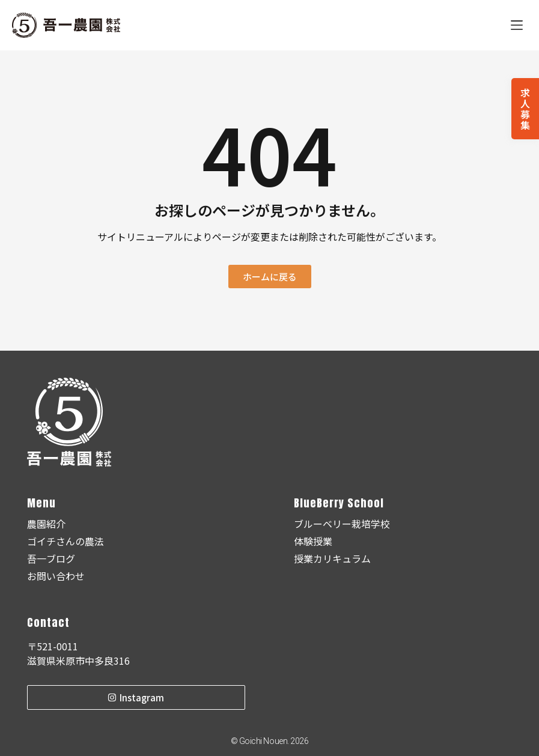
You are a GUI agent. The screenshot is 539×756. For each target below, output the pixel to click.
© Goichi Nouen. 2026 (270, 741)
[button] (516, 26)
